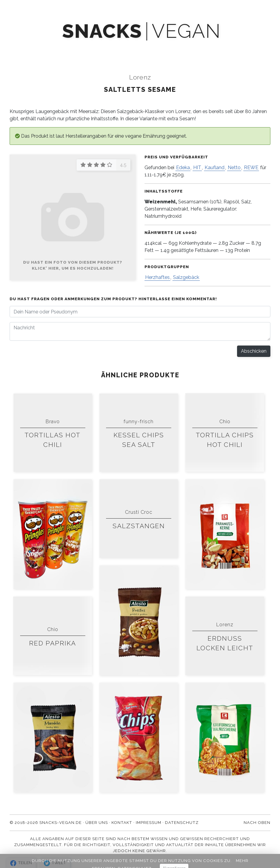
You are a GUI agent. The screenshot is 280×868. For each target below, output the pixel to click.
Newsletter (129, 49)
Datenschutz (182, 822)
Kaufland (215, 168)
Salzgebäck (186, 277)
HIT (197, 168)
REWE (251, 168)
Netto (234, 168)
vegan (186, 31)
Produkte (49, 49)
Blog (165, 49)
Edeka (183, 168)
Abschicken (254, 351)
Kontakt (233, 49)
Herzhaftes (157, 277)
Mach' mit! (87, 49)
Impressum (149, 822)
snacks (102, 31)
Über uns (197, 49)
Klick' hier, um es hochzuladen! (73, 268)
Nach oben (257, 822)
